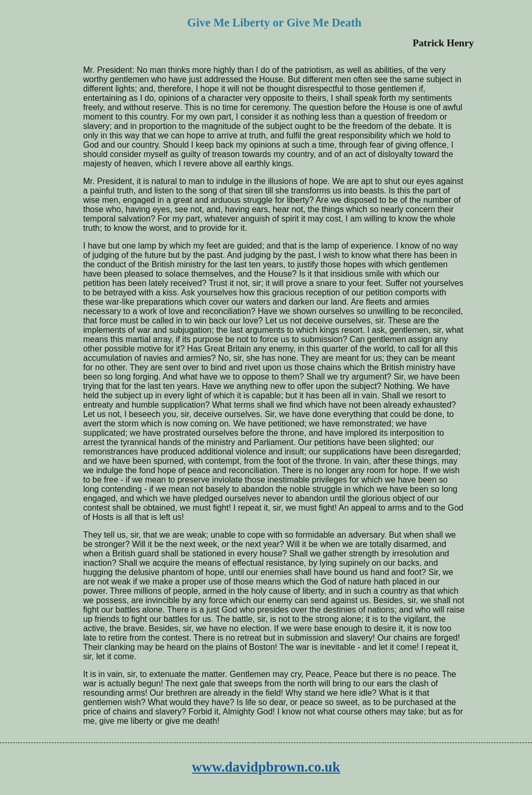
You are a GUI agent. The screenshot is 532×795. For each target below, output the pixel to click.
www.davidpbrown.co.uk (266, 767)
